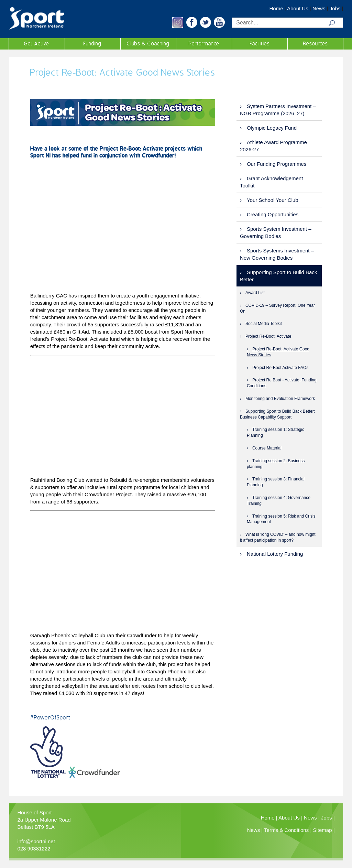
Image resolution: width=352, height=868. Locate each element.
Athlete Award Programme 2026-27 (273, 146)
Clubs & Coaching (148, 44)
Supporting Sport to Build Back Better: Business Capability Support (277, 414)
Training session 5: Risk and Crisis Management (281, 519)
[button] (178, 26)
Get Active (37, 44)
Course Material (267, 448)
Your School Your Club (273, 200)
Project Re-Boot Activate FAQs (280, 368)
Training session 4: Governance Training (279, 501)
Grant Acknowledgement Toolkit (271, 182)
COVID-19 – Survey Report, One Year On (277, 308)
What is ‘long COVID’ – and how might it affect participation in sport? (278, 537)
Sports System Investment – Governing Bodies (276, 232)
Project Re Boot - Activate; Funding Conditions (282, 383)
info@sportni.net (36, 841)
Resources (316, 44)
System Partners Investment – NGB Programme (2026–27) (278, 110)
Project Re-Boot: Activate (268, 336)
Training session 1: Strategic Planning (276, 432)
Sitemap (322, 830)
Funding (92, 44)
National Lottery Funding (275, 554)
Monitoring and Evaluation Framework (280, 399)
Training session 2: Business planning (276, 464)
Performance (204, 44)
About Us (298, 8)
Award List (255, 293)
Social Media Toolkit (264, 324)
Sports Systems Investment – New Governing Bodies (277, 254)
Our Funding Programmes (277, 164)
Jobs (335, 8)
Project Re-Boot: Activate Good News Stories (278, 352)
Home (276, 8)
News (319, 8)
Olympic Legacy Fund (272, 128)
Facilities (260, 44)
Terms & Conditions (286, 830)
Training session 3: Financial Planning (276, 482)
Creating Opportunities (273, 214)
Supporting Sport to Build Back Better (278, 276)
